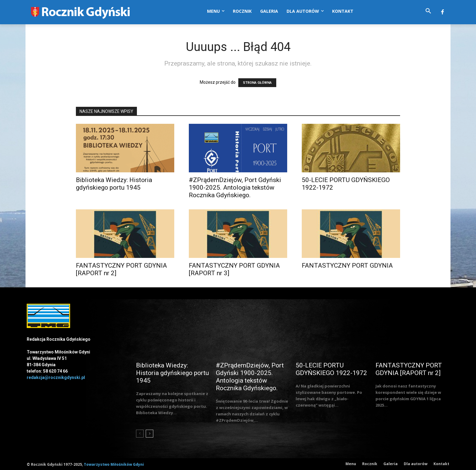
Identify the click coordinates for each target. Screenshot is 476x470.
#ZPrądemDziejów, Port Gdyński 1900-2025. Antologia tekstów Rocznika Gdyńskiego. (235, 188)
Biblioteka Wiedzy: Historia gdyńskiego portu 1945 (114, 184)
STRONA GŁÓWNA (257, 83)
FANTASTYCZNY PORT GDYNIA (347, 265)
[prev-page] (140, 434)
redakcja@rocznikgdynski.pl (56, 377)
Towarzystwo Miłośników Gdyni (114, 464)
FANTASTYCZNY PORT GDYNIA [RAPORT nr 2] (409, 369)
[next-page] (150, 434)
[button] (428, 11)
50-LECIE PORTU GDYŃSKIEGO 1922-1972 (331, 369)
